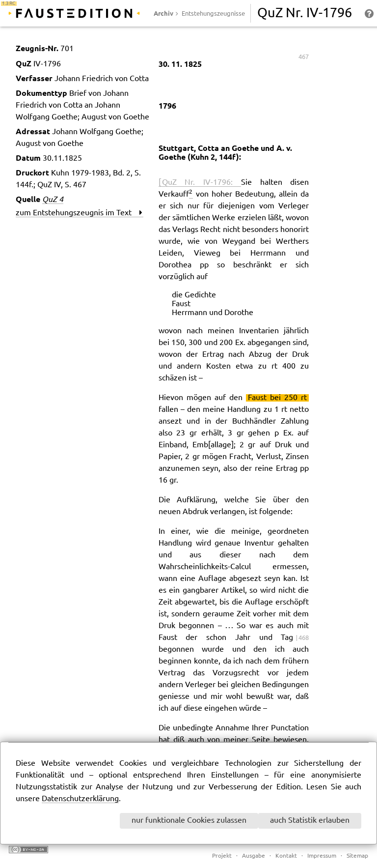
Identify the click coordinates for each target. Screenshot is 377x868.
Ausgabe (254, 856)
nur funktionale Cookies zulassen (189, 821)
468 (304, 638)
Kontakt (286, 856)
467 (304, 57)
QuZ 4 (53, 199)
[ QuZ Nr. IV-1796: (200, 183)
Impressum (322, 856)
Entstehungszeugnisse (213, 14)
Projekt (222, 856)
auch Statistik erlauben (310, 821)
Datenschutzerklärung (80, 799)
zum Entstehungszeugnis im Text (79, 213)
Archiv (163, 13)
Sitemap (357, 856)
